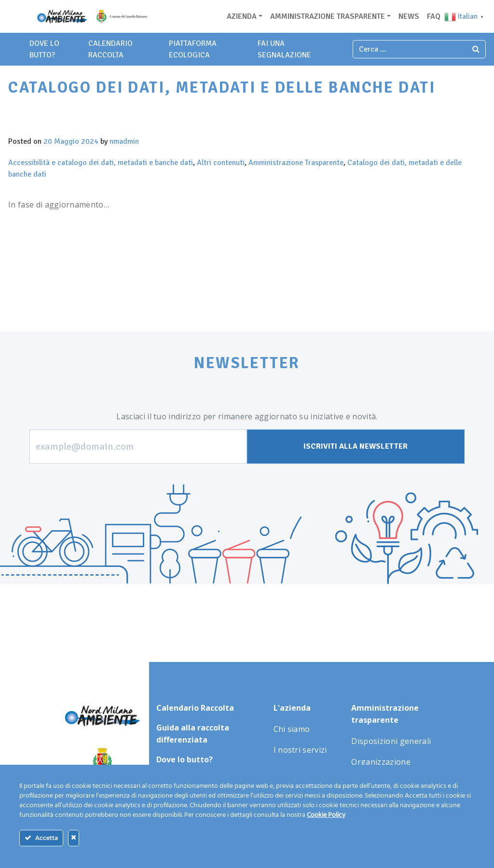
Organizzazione (381, 762)
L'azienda (292, 708)
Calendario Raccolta (110, 49)
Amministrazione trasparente (328, 16)
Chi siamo (292, 729)
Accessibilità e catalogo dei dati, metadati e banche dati (101, 163)
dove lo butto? (44, 49)
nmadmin (124, 141)
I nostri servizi (300, 750)
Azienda (242, 16)
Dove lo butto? (185, 759)
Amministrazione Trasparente (296, 163)
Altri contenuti (221, 163)
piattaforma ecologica (193, 49)
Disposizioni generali (391, 741)
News (409, 16)
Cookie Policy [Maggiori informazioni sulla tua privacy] (326, 815)
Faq (434, 16)
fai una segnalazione (284, 49)
